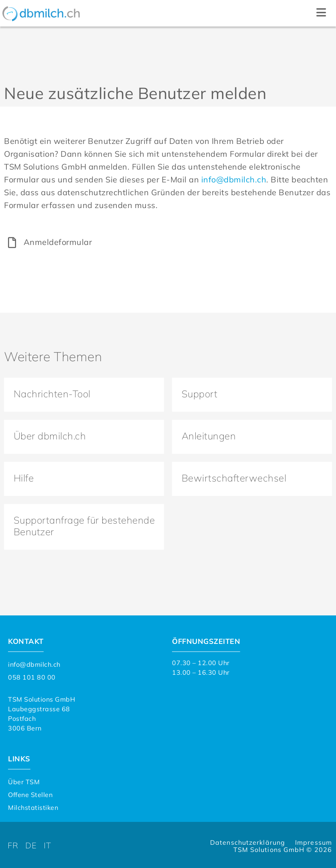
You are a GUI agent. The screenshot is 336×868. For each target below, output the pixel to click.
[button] (321, 13)
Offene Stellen (30, 793)
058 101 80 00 (32, 675)
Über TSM (24, 780)
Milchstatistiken (33, 805)
